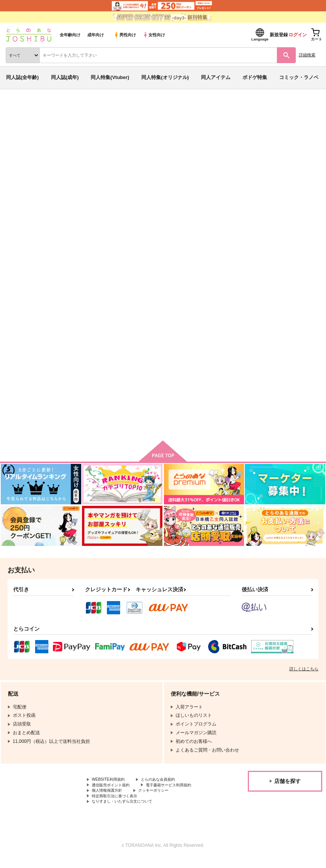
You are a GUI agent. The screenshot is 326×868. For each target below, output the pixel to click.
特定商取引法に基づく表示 (119, 804)
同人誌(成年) (65, 77)
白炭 (193, 152)
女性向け (154, 35)
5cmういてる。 (168, 152)
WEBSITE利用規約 (111, 785)
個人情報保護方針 (110, 798)
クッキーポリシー (162, 798)
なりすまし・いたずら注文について (128, 810)
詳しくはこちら (304, 674)
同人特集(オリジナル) (165, 77)
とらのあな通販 (18, 109)
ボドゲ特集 (255, 77)
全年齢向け (70, 35)
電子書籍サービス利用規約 (181, 791)
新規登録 (279, 35)
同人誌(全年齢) (22, 77)
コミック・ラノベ (299, 77)
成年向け (96, 35)
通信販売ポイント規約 (114, 791)
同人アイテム (216, 77)
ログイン (298, 35)
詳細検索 (307, 55)
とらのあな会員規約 (167, 785)
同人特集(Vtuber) (110, 77)
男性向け (125, 35)
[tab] (101, 229)
